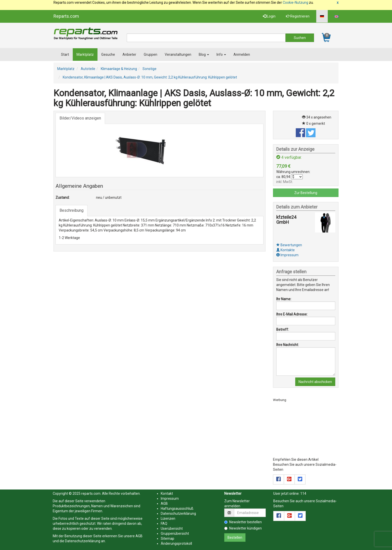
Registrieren (298, 16)
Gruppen (150, 54)
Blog (204, 54)
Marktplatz (85, 54)
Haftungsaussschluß (177, 508)
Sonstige (149, 69)
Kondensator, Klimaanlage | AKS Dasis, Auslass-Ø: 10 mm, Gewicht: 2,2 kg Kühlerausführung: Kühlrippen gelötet (150, 77)
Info (221, 54)
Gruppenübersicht (175, 533)
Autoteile (88, 69)
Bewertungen (289, 245)
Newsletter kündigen (243, 528)
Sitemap (167, 538)
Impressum (287, 255)
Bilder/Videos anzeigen (80, 118)
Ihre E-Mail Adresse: (292, 314)
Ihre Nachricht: (287, 345)
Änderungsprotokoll (176, 543)
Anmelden (242, 54)
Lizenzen (168, 518)
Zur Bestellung (306, 193)
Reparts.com (66, 16)
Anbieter (129, 54)
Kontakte (285, 250)
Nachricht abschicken (315, 382)
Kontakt (167, 493)
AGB (139, 536)
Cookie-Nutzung (295, 2)
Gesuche (108, 54)
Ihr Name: (284, 299)
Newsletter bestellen (243, 522)
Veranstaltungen (178, 54)
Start (65, 54)
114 (303, 493)
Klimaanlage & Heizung (119, 69)
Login (269, 16)
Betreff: (282, 329)
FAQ (164, 523)
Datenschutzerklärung (83, 541)
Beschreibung (71, 210)
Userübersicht (172, 528)
